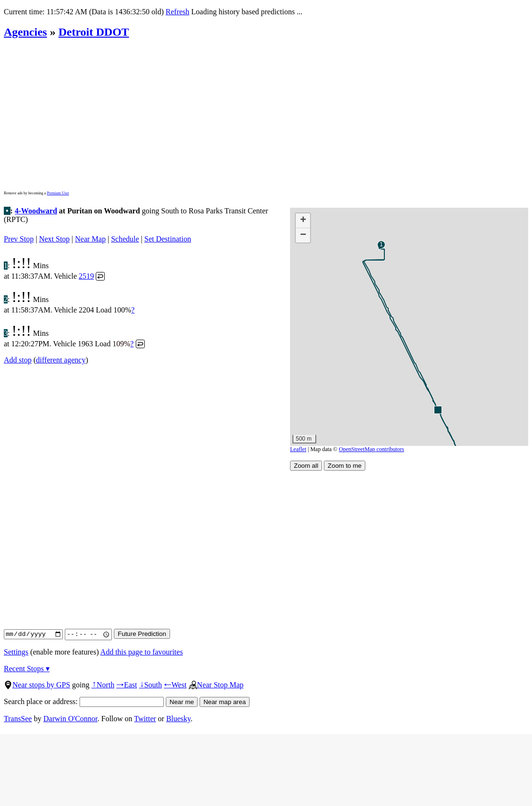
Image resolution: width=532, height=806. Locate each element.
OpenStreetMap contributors (372, 449)
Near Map (90, 239)
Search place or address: (84, 701)
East (127, 685)
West (175, 685)
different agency (61, 360)
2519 (86, 276)
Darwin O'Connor (70, 719)
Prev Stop (19, 239)
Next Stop (54, 239)
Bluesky (178, 719)
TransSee (18, 719)
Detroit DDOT (94, 32)
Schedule (125, 239)
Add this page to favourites (142, 652)
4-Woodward (36, 211)
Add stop (18, 360)
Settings (16, 652)
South (151, 685)
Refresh (178, 12)
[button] (437, 409)
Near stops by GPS (37, 685)
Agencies (25, 32)
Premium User (58, 193)
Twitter (145, 719)
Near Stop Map (216, 685)
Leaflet (298, 449)
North (103, 685)
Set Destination (168, 239)
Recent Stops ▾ (27, 669)
